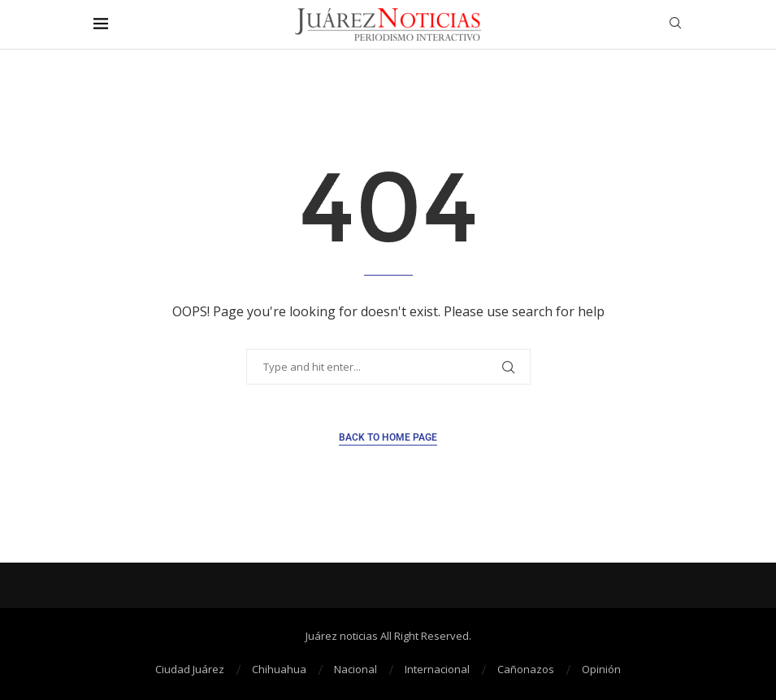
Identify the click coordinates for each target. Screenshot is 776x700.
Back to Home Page (388, 437)
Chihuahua (279, 669)
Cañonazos (526, 669)
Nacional (355, 669)
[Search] (675, 25)
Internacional (437, 669)
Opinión (601, 669)
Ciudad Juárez (190, 669)
